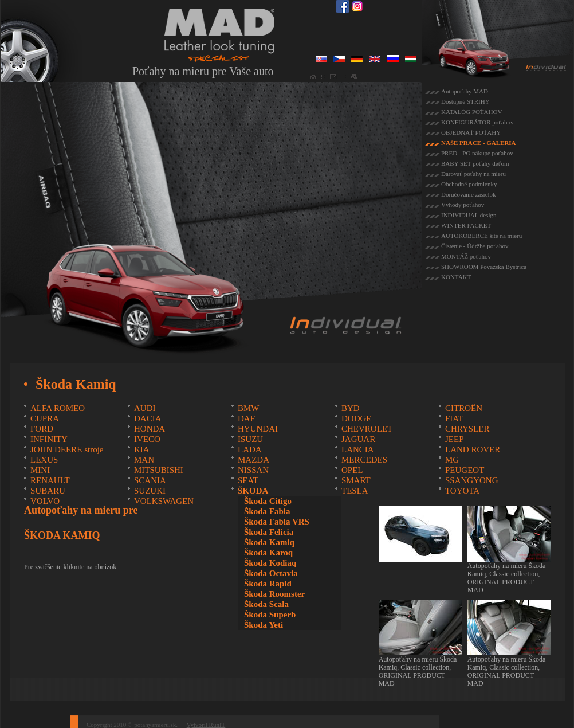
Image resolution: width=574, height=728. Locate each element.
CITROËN (464, 408)
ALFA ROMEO (58, 408)
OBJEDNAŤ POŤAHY (471, 132)
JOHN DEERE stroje (67, 449)
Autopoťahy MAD (465, 91)
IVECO (147, 439)
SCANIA (150, 480)
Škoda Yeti (264, 625)
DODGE (357, 418)
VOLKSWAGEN (164, 501)
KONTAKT (456, 277)
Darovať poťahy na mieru (473, 174)
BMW (249, 408)
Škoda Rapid (268, 584)
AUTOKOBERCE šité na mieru (481, 236)
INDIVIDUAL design (469, 215)
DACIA (148, 418)
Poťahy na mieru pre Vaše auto (203, 71)
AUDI (145, 408)
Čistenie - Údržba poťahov (475, 246)
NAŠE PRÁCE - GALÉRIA (479, 143)
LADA (250, 449)
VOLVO (45, 501)
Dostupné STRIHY (465, 101)
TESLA (355, 491)
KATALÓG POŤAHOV (471, 112)
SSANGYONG (472, 480)
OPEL (352, 470)
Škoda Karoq (268, 553)
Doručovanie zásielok (469, 194)
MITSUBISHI (159, 470)
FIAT (454, 418)
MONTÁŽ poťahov (466, 256)
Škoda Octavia (271, 573)
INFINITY (49, 439)
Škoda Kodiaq (270, 563)
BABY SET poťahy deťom (475, 163)
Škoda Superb (270, 615)
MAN (144, 460)
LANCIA (358, 449)
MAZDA (253, 460)
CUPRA (45, 418)
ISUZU (250, 439)
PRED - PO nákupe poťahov (477, 153)
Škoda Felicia (269, 532)
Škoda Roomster (274, 594)
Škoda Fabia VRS (277, 522)
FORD (42, 429)
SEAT (248, 480)
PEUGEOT (465, 470)
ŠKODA (253, 491)
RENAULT (50, 480)
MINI (40, 470)
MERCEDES (364, 460)
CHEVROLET (367, 429)
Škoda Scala (266, 604)
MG (452, 460)
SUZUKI (150, 491)
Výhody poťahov (463, 205)
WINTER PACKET (466, 225)
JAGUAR (358, 439)
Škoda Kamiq (269, 542)
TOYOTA (462, 491)
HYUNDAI (258, 429)
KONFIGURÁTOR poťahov (477, 122)
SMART (356, 480)
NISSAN (253, 470)
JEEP (455, 439)
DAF (246, 418)
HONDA (150, 429)
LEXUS (44, 460)
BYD (351, 408)
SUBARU (48, 491)
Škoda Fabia (267, 511)
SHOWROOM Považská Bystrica (484, 267)
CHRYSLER (467, 429)
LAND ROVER (473, 449)
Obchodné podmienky (469, 184)
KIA (142, 449)
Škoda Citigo (268, 501)
